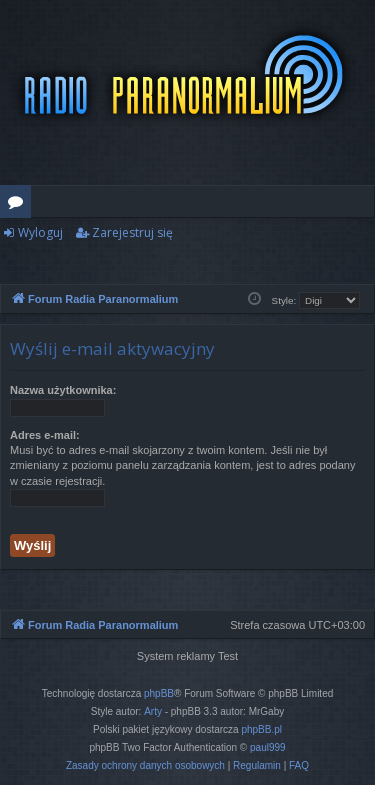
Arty (153, 711)
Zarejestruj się (132, 232)
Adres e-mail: (45, 435)
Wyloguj (40, 232)
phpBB (159, 693)
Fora (19, 205)
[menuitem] (145, 766)
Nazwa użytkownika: (63, 390)
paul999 (268, 747)
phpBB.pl (261, 729)
